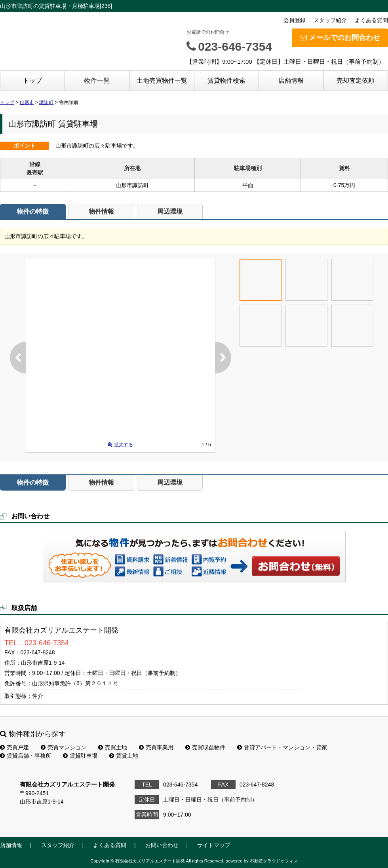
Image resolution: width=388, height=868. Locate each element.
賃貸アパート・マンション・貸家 (282, 747)
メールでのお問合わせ (340, 38)
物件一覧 (97, 81)
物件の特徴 (33, 211)
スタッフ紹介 (330, 20)
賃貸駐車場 (80, 756)
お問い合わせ (296, 566)
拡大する (120, 445)
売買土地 (113, 747)
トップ (32, 81)
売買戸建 (14, 747)
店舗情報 (291, 81)
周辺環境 (170, 211)
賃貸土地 (124, 756)
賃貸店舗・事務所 (26, 756)
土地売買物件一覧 (162, 81)
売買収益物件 (205, 747)
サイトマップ (214, 845)
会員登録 (295, 20)
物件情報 (101, 211)
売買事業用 (156, 747)
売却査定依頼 (356, 81)
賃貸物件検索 (226, 81)
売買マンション (64, 747)
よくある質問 (371, 20)
